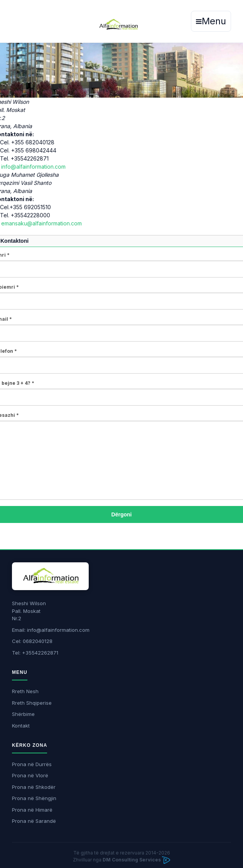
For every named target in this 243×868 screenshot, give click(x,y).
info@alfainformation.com (33, 167)
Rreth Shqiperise (32, 703)
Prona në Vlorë (30, 775)
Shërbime (23, 714)
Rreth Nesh (25, 691)
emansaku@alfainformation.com (41, 223)
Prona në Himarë (32, 810)
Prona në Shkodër (34, 787)
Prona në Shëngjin (34, 798)
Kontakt (21, 726)
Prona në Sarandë (34, 821)
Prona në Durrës (32, 764)
